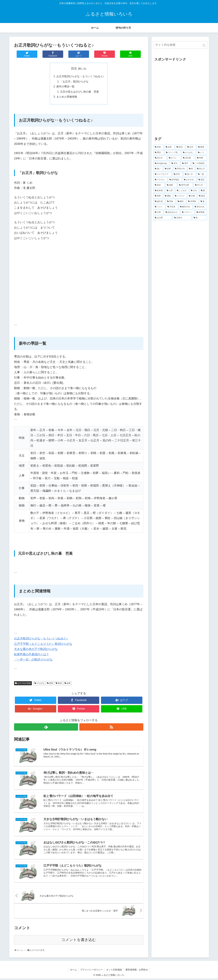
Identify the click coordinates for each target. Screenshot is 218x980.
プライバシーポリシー (91, 971)
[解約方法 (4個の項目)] (186, 207)
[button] (204, 45)
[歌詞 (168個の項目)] (180, 147)
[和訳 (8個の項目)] (159, 185)
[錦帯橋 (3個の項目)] (201, 212)
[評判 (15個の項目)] (178, 174)
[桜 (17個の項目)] (191, 169)
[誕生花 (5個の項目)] (159, 202)
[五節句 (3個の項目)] (182, 218)
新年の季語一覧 (65, 87)
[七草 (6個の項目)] (170, 191)
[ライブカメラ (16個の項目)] (162, 174)
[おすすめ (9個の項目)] (189, 180)
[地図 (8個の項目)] (171, 185)
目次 (74, 68)
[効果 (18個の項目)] (168, 169)
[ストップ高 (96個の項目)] (173, 153)
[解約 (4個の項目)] (181, 202)
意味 (51, 684)
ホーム (73, 971)
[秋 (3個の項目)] (200, 218)
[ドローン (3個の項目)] (187, 212)
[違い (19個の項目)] (158, 169)
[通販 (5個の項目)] (168, 196)
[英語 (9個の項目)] (202, 180)
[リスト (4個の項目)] (159, 207)
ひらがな (40, 684)
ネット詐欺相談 (114, 971)
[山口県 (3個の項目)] (163, 218)
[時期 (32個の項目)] (201, 158)
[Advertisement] (180, 100)
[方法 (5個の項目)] (194, 191)
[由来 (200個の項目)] (169, 147)
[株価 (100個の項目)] (202, 147)
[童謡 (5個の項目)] (202, 196)
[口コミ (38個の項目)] (174, 158)
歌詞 (60, 684)
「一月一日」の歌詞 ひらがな (33, 660)
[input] (180, 45)
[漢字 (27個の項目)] (186, 163)
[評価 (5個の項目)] (192, 196)
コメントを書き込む (79, 941)
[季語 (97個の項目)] (159, 153)
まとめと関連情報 (67, 97)
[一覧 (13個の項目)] (202, 174)
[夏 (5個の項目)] (203, 191)
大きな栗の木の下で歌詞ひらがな (36, 650)
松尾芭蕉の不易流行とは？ (32, 655)
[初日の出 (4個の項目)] (200, 207)
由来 (69, 684)
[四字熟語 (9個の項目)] (175, 180)
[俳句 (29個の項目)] (175, 163)
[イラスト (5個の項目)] (180, 196)
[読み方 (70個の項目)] (160, 158)
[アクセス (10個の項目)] (160, 180)
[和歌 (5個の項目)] (158, 196)
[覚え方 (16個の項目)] (201, 169)
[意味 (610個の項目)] (158, 147)
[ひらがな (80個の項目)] (189, 153)
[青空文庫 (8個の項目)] (185, 185)
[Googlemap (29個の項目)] (161, 163)
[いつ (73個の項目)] (202, 153)
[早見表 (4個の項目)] (172, 207)
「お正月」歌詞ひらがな (74, 82)
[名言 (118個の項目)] (191, 147)
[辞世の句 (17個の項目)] (180, 169)
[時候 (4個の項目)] (171, 202)
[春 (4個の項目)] (203, 202)
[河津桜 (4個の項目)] (193, 202)
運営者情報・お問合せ (137, 971)
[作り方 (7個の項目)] (200, 185)
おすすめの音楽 (24, 684)
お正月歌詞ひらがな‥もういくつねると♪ (80, 77)
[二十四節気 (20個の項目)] (199, 163)
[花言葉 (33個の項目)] (188, 158)
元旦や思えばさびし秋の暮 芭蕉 (80, 92)
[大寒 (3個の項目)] (158, 212)
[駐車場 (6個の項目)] (159, 191)
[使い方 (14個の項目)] (190, 174)
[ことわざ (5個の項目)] (182, 191)
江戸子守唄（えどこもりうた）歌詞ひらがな (43, 645)
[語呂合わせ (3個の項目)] (172, 212)
